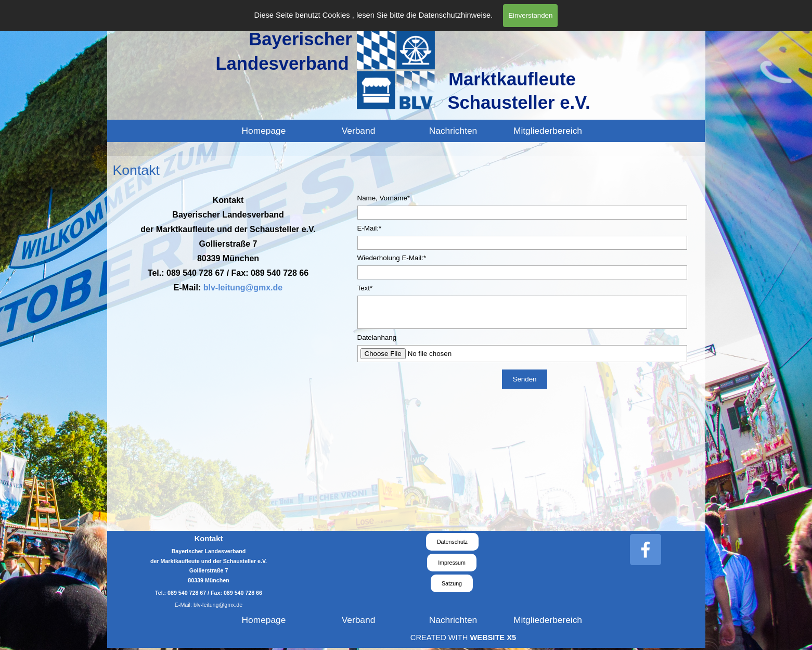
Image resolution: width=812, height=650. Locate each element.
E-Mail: (370, 228)
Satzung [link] (452, 583)
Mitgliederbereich (548, 131)
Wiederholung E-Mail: (392, 258)
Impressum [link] (452, 563)
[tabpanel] (228, 244)
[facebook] (646, 550)
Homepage (264, 131)
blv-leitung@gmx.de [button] (243, 288)
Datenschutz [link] (452, 542)
